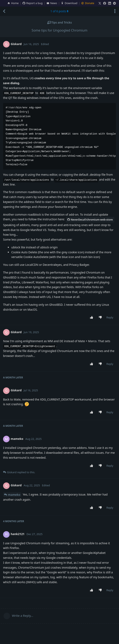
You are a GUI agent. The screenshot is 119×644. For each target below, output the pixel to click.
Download (69, 3)
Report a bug (33, 3)
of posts (59, 11)
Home (13, 3)
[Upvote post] (92, 318)
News (52, 3)
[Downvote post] (101, 318)
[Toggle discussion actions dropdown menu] (115, 11)
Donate (88, 3)
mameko (14, 495)
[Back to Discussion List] (4, 11)
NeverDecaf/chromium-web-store (90, 220)
